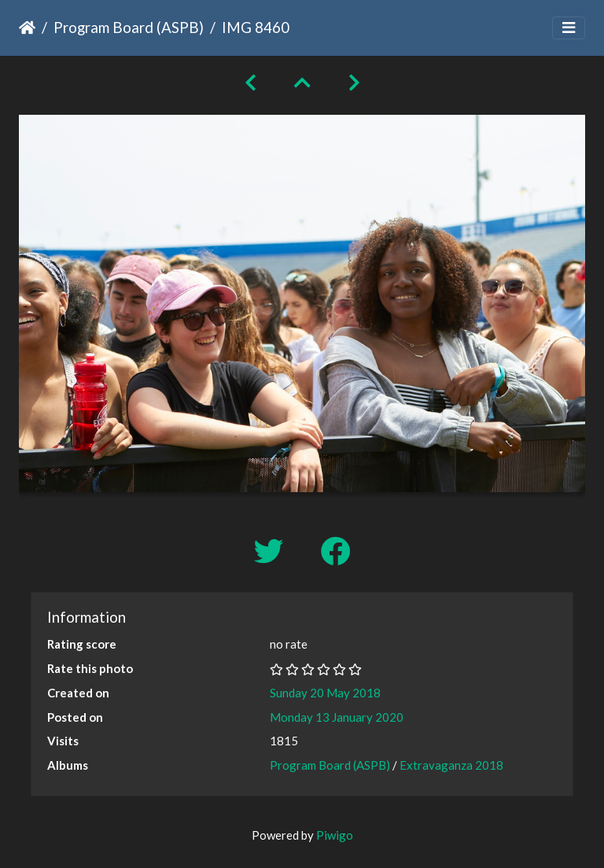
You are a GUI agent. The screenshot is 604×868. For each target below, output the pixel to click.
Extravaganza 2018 (451, 765)
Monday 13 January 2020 (337, 717)
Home (27, 28)
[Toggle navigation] (569, 28)
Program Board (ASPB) (129, 27)
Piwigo (335, 835)
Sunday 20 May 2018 (325, 693)
